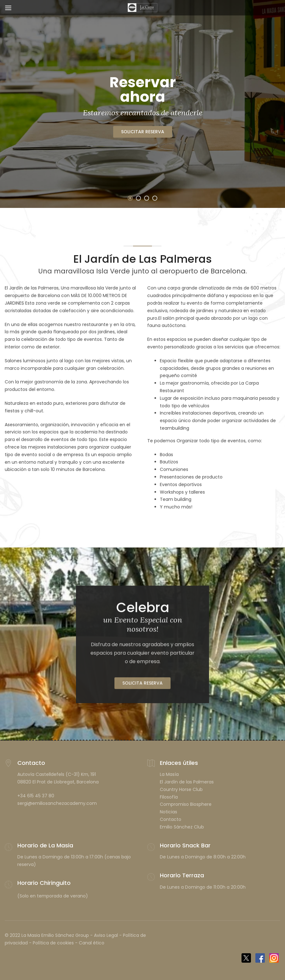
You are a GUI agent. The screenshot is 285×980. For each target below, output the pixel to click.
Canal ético (92, 943)
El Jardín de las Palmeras (187, 782)
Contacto (171, 819)
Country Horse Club (181, 789)
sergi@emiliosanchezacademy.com (57, 803)
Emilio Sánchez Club (182, 827)
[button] (130, 198)
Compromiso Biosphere (186, 804)
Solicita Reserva (142, 686)
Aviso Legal (106, 935)
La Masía (169, 774)
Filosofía (169, 797)
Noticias (169, 812)
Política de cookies (53, 943)
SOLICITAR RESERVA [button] (143, 132)
